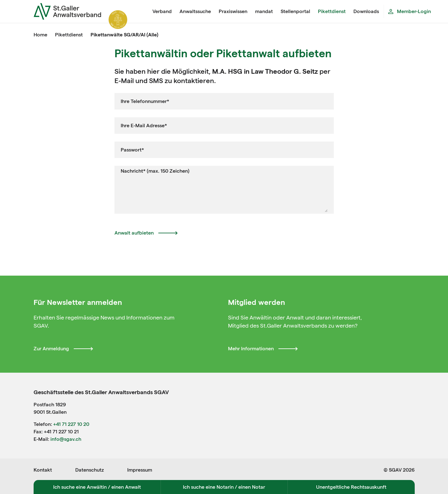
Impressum (140, 470)
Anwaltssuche (195, 11)
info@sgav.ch (66, 439)
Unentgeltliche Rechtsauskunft (351, 487)
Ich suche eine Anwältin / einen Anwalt (97, 487)
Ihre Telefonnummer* (145, 101)
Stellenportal (295, 11)
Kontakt (43, 470)
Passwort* (132, 150)
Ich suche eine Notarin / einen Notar (224, 487)
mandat (264, 11)
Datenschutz (90, 470)
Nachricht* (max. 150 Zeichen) (155, 171)
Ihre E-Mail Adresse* (144, 126)
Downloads (366, 11)
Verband (162, 11)
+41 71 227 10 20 (71, 424)
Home (40, 35)
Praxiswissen (233, 11)
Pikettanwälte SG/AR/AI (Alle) (124, 35)
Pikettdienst (332, 11)
